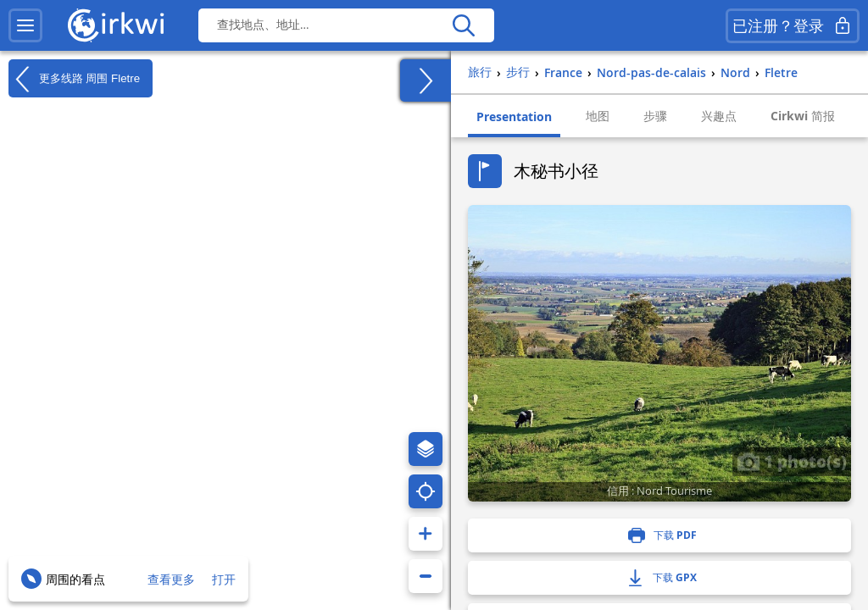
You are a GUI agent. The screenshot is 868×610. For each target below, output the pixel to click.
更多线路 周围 (74, 79)
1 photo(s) (792, 461)
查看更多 (171, 579)
